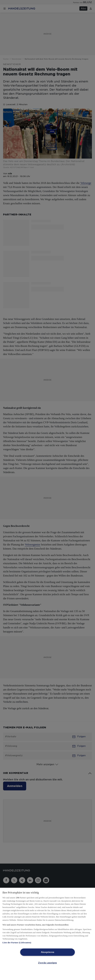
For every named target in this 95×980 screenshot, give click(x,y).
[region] (47, 934)
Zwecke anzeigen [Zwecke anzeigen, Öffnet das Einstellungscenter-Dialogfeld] (47, 963)
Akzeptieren (48, 952)
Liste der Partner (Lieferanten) (17, 943)
